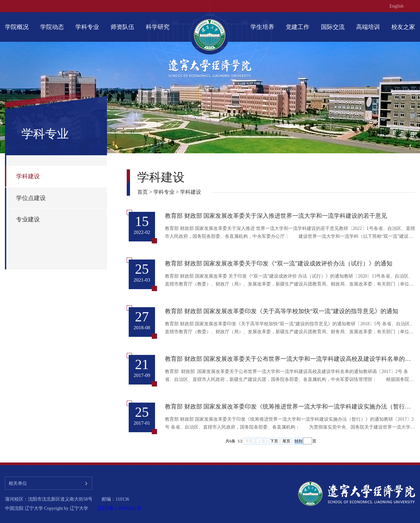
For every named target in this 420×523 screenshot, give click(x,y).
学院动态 (52, 27)
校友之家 (403, 27)
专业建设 (28, 219)
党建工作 (298, 27)
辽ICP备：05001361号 (119, 508)
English (396, 6)
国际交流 (333, 27)
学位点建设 (31, 198)
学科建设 (28, 176)
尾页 (286, 441)
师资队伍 (122, 27)
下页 (274, 441)
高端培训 (368, 27)
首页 (143, 192)
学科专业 (87, 27)
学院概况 (17, 27)
